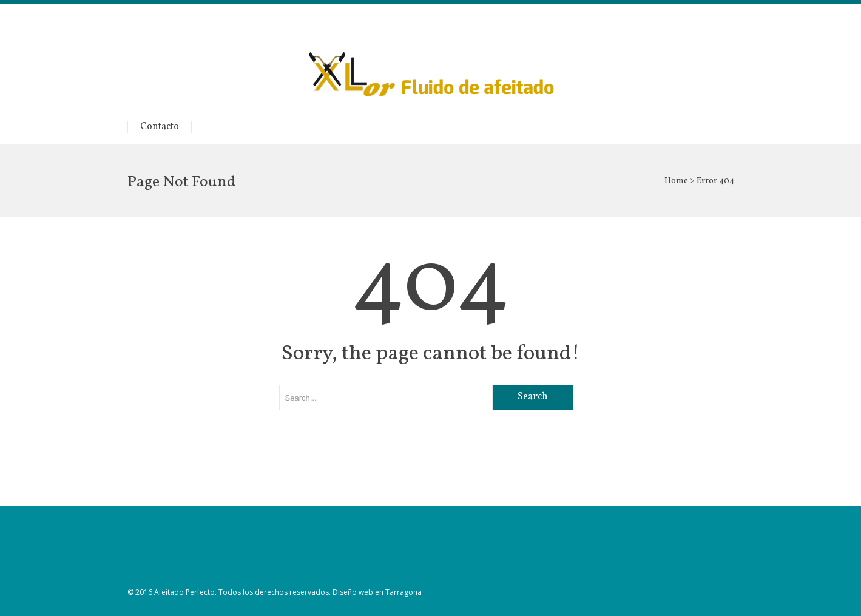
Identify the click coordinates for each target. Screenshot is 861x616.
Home (676, 181)
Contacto (160, 127)
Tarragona (403, 592)
